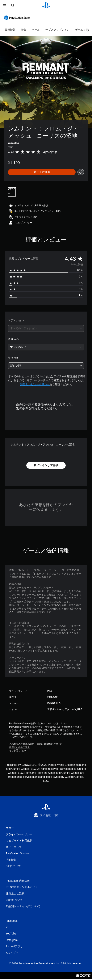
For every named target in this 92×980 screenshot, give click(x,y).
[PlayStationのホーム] (46, 6)
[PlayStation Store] (18, 18)
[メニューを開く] (4, 6)
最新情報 (10, 30)
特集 (24, 30)
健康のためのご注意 (19, 747)
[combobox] (46, 328)
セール (36, 30)
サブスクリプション (57, 30)
